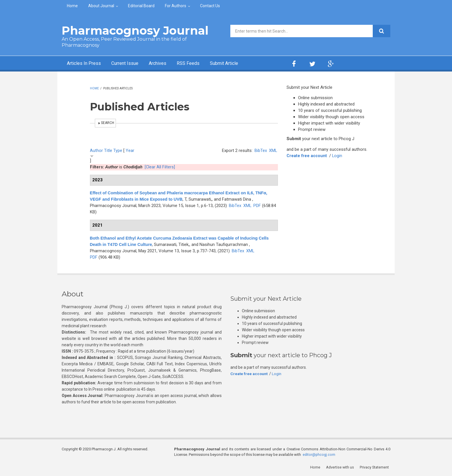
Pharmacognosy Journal (135, 30)
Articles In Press (86, 64)
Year (130, 150)
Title (108, 150)
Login (338, 156)
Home (72, 6)
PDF (257, 206)
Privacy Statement (376, 467)
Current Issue (131, 64)
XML (273, 150)
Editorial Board (141, 6)
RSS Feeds (200, 64)
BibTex (260, 150)
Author (96, 150)
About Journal (101, 6)
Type (118, 150)
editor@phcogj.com (319, 455)
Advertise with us (341, 467)
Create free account (307, 156)
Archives (167, 64)
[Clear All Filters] (160, 167)
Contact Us (210, 6)
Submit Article (239, 64)
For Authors (176, 6)
